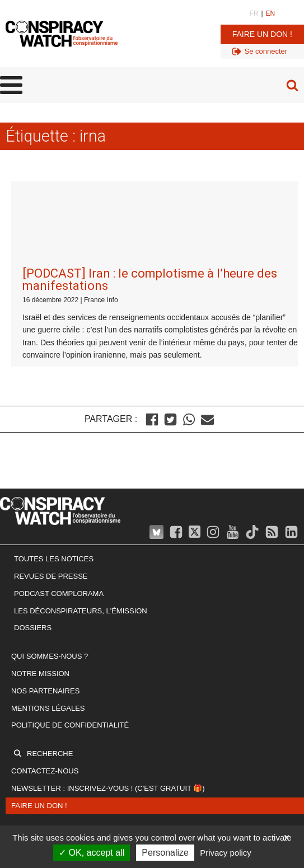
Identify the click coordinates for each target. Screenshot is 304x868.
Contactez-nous (45, 685)
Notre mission (40, 587)
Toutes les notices (54, 473)
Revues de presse (51, 490)
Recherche (50, 667)
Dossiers (33, 541)
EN (271, 13)
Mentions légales (48, 622)
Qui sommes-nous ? (50, 570)
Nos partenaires (45, 605)
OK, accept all (92, 853)
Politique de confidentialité (70, 639)
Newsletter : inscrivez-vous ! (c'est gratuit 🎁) (108, 702)
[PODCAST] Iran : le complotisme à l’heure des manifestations (150, 193)
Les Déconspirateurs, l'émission (81, 525)
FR (254, 13)
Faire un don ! (262, 34)
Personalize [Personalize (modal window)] (165, 853)
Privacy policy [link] (226, 853)
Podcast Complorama (59, 507)
